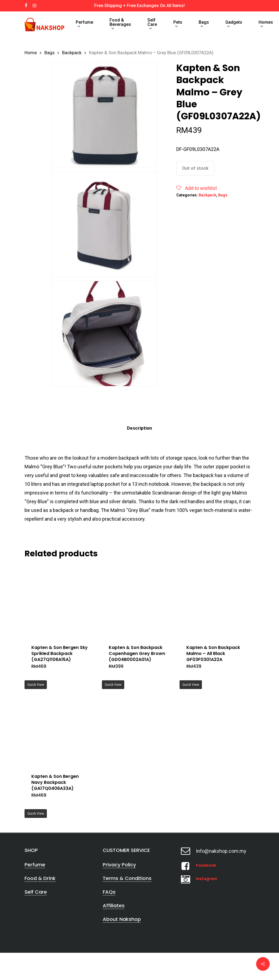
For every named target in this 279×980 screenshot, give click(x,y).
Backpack (72, 53)
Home (31, 53)
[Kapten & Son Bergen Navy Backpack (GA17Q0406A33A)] (61, 730)
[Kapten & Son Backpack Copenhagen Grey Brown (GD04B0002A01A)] (139, 601)
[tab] (139, 428)
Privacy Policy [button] (119, 865)
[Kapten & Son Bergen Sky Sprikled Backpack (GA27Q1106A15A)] (61, 601)
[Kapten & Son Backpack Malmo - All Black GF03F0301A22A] (216, 601)
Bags (49, 53)
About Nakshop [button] (122, 919)
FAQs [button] (109, 892)
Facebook (206, 865)
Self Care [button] (36, 892)
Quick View (36, 685)
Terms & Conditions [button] (127, 878)
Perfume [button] (35, 865)
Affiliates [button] (114, 905)
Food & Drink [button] (40, 878)
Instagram (207, 879)
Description (139, 428)
